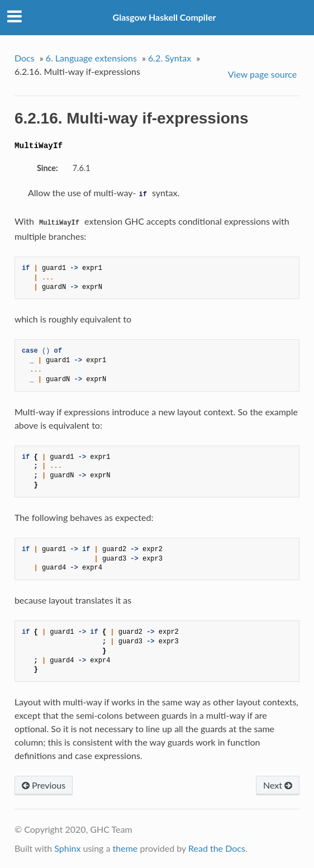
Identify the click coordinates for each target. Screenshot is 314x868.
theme (125, 848)
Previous (44, 785)
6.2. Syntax (170, 58)
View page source (262, 74)
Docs (25, 58)
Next (278, 785)
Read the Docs (217, 848)
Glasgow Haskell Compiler (165, 17)
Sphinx (67, 848)
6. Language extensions (91, 58)
